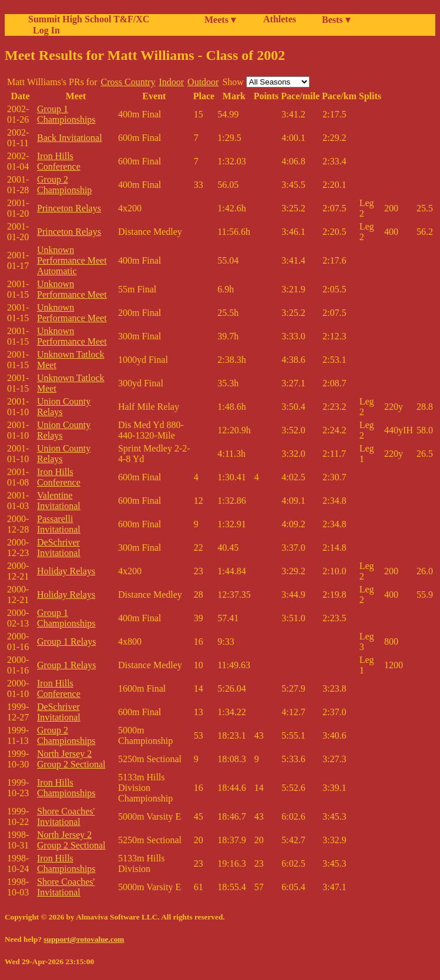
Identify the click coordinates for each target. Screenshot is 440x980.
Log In (44, 30)
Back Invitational (70, 138)
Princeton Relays (69, 208)
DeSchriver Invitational (59, 548)
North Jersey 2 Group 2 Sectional (71, 759)
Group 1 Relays (66, 641)
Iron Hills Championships (66, 788)
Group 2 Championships (66, 735)
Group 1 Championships (66, 114)
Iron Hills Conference (59, 161)
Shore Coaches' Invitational (66, 816)
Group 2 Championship (64, 185)
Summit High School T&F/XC (89, 19)
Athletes (280, 19)
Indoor (171, 82)
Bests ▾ (336, 20)
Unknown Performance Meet (72, 289)
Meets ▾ (220, 20)
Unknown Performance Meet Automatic (72, 260)
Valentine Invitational (59, 501)
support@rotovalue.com (84, 939)
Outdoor (203, 82)
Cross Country (128, 82)
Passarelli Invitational (59, 524)
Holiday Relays (66, 571)
